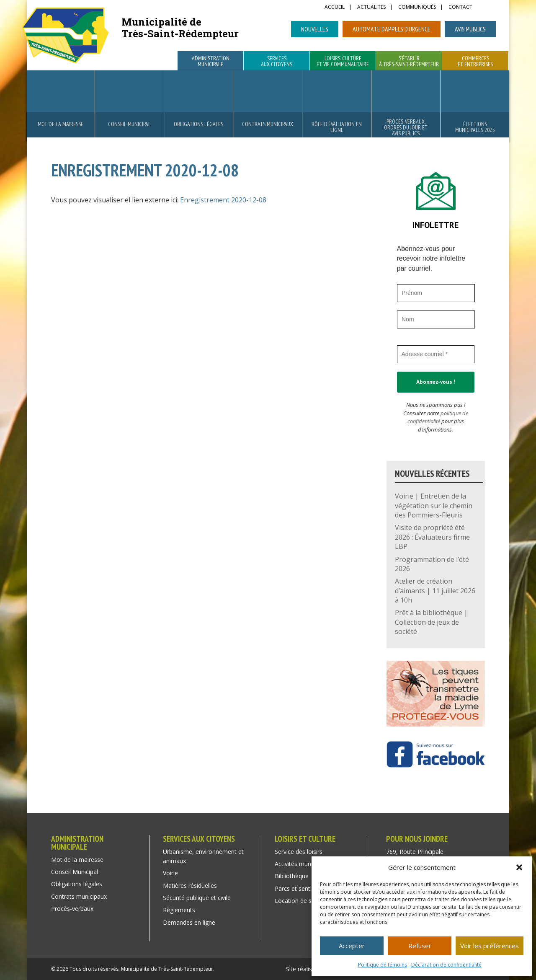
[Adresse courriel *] (436, 354)
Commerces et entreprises (475, 62)
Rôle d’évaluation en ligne (337, 127)
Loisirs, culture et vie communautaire (343, 62)
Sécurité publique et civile (197, 898)
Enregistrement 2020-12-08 (223, 200)
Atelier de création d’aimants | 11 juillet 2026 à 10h (435, 591)
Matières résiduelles (190, 886)
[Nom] (436, 319)
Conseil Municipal (129, 124)
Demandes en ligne (189, 922)
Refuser (420, 946)
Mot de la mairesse (61, 124)
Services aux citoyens (277, 62)
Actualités (371, 8)
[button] (519, 867)
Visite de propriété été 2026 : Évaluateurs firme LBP (432, 537)
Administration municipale (211, 62)
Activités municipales (303, 864)
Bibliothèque (292, 876)
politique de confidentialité (438, 417)
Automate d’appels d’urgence (392, 29)
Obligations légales (198, 124)
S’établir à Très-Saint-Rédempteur (409, 62)
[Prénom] (436, 293)
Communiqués (417, 8)
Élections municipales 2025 (475, 127)
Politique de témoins (383, 965)
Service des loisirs (299, 852)
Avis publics (470, 29)
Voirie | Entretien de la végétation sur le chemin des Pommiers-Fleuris (434, 506)
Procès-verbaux (72, 909)
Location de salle (298, 901)
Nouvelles (315, 29)
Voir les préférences (490, 946)
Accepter (352, 946)
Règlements (179, 910)
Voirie (170, 873)
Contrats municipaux (268, 124)
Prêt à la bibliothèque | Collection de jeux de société (431, 622)
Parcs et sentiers (297, 888)
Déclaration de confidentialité (446, 965)
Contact (460, 8)
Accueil (335, 8)
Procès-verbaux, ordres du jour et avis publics (406, 127)
